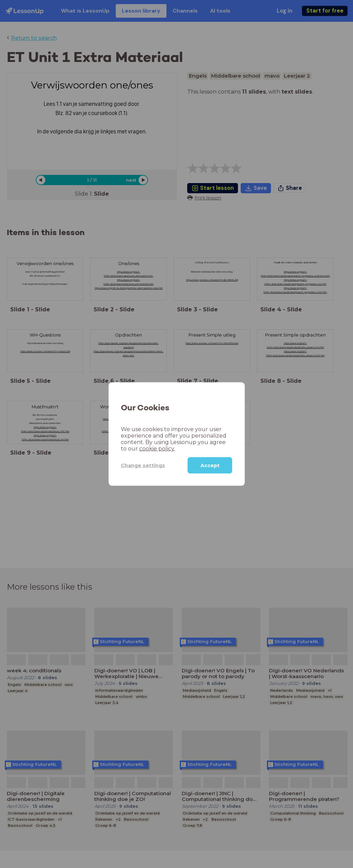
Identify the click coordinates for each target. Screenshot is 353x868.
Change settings (143, 465)
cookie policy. (157, 449)
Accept (210, 465)
